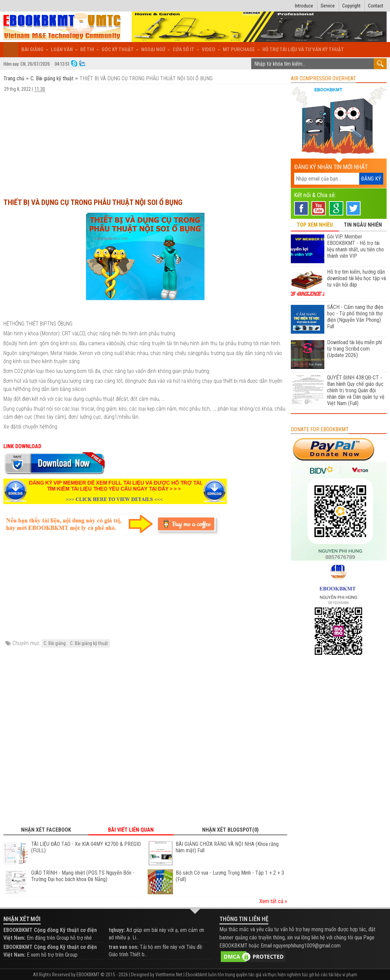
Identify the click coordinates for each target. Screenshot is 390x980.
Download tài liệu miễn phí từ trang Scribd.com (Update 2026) (354, 349)
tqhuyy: (117, 930)
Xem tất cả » (273, 901)
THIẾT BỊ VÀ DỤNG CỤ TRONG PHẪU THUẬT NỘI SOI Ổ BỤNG (93, 202)
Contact (376, 6)
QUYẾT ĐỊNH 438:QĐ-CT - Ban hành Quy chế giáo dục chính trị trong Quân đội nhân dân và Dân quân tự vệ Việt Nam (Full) (356, 390)
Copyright (351, 6)
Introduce (304, 6)
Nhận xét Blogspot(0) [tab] (230, 830)
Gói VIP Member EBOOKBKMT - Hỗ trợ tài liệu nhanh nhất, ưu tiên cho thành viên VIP (355, 246)
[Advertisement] (145, 142)
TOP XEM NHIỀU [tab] (315, 225)
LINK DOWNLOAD (22, 446)
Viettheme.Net (169, 975)
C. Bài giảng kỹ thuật (52, 78)
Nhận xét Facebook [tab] (46, 830)
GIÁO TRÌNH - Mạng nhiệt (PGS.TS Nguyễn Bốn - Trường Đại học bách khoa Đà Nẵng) (83, 876)
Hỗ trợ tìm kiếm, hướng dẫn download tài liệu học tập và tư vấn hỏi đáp (356, 278)
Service (328, 6)
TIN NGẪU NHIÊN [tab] (363, 225)
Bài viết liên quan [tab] (131, 830)
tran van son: (124, 947)
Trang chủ (15, 78)
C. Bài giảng (55, 643)
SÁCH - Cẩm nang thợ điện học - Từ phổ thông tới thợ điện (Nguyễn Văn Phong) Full (355, 317)
